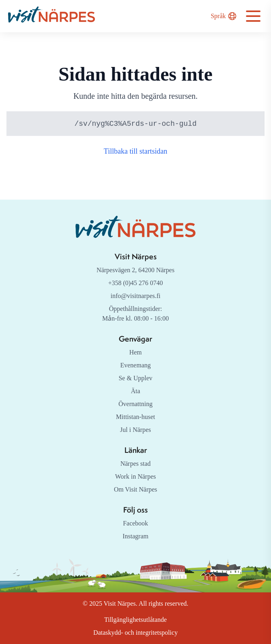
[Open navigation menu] (253, 16)
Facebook (136, 523)
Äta (136, 391)
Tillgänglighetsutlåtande (135, 620)
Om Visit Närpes (135, 489)
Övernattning (136, 404)
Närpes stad (135, 464)
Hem (136, 352)
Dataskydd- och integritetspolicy (136, 633)
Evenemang (136, 365)
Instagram (136, 536)
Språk (223, 16)
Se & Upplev (135, 378)
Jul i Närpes (135, 430)
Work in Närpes (136, 476)
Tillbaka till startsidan (135, 152)
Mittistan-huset (135, 417)
